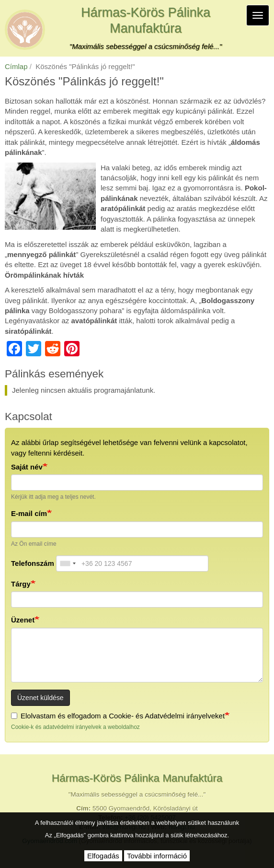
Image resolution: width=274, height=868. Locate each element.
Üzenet (23, 620)
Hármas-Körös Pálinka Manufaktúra (146, 20)
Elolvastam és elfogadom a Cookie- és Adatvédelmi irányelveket (118, 716)
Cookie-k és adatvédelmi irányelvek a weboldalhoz (75, 727)
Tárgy (21, 584)
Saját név (27, 467)
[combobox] (68, 563)
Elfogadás (103, 856)
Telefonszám (33, 563)
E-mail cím (29, 513)
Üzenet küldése (40, 698)
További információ (157, 856)
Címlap (16, 66)
